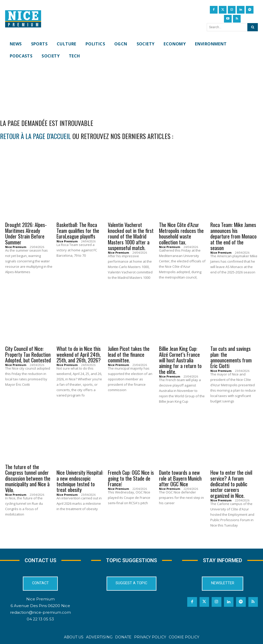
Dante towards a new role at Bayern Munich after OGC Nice (180, 477)
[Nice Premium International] (23, 19)
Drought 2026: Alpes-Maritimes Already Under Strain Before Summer (26, 233)
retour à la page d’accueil (35, 136)
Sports (117, 217)
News (64, 217)
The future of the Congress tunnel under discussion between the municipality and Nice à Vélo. (28, 477)
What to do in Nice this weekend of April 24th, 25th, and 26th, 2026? (79, 354)
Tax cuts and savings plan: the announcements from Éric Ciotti (231, 357)
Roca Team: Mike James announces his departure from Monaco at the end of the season (234, 236)
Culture (67, 341)
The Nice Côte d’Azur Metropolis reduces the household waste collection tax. (181, 233)
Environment (20, 217)
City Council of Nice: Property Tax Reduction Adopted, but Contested (28, 354)
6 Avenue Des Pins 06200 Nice (40, 604)
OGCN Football (124, 464)
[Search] (253, 27)
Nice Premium (16, 247)
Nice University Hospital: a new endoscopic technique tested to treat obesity (80, 480)
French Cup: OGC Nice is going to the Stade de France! (131, 477)
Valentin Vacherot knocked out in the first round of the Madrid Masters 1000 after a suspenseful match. (130, 236)
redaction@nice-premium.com (40, 611)
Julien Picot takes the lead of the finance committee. (129, 354)
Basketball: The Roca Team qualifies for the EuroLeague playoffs (78, 231)
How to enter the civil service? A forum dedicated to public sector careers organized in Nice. (231, 483)
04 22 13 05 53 (40, 618)
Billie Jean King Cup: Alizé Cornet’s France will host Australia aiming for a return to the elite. (180, 360)
